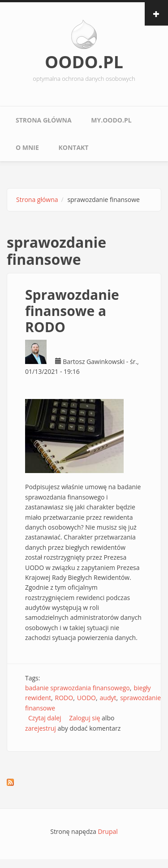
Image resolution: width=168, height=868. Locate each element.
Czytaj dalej (45, 718)
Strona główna (44, 120)
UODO (86, 698)
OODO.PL (84, 61)
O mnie (27, 147)
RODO (64, 698)
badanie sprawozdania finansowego (78, 688)
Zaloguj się (84, 718)
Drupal (108, 831)
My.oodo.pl (111, 120)
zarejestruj (41, 728)
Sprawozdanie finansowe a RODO (72, 311)
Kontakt (73, 147)
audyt (108, 698)
